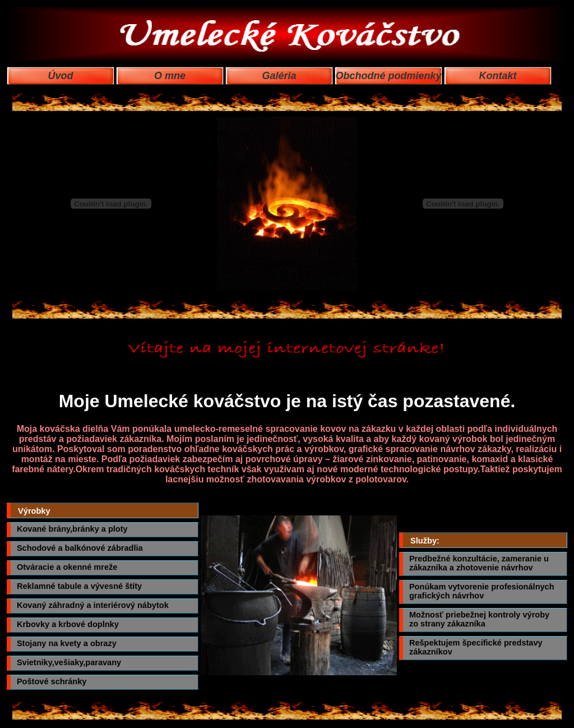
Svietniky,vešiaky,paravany (69, 662)
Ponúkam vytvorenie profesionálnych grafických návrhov (482, 591)
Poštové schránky (52, 681)
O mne (170, 76)
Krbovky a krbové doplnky (68, 624)
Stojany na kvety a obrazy (67, 643)
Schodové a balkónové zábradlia (80, 548)
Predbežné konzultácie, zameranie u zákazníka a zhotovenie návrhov (479, 563)
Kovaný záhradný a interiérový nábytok (93, 605)
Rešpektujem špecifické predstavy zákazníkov (476, 647)
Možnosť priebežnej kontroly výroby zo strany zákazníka (479, 619)
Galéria (279, 76)
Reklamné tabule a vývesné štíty (79, 586)
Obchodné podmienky (388, 76)
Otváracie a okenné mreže (67, 567)
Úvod (61, 76)
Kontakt (498, 76)
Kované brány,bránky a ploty (72, 529)
